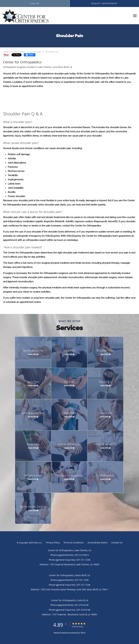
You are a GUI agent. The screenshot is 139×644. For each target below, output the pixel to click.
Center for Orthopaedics (14, 52)
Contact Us (117, 543)
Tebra (83, 633)
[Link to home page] (24, 16)
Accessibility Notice (98, 543)
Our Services (35, 52)
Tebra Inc (38, 543)
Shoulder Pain (52, 52)
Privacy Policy (53, 543)
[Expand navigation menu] (135, 16)
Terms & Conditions (74, 543)
